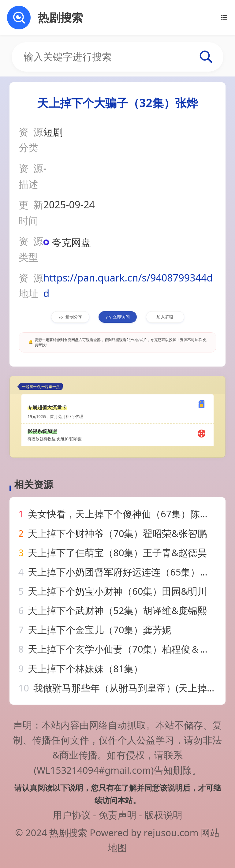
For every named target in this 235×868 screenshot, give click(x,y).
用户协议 (72, 815)
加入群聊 (165, 317)
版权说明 (163, 815)
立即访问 (118, 317)
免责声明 (117, 815)
